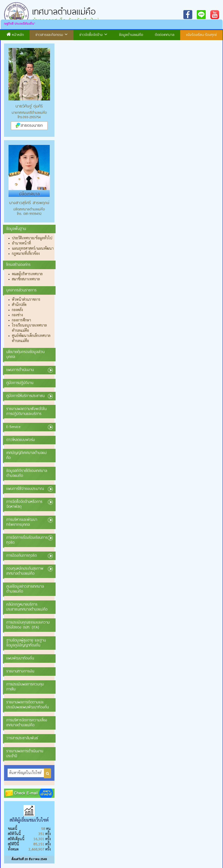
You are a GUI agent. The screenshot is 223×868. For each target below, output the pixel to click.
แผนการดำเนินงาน (20, 370)
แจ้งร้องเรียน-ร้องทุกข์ (201, 34)
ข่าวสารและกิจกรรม (52, 34)
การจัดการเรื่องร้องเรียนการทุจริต (27, 540)
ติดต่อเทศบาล (165, 34)
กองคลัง (17, 310)
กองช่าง (17, 315)
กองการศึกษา (21, 320)
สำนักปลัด (19, 304)
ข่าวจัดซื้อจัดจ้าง (93, 34)
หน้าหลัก (15, 34)
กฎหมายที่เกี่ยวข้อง (26, 253)
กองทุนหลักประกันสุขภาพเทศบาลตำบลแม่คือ (25, 571)
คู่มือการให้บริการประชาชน (25, 396)
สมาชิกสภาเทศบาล (26, 279)
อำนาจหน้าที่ (21, 243)
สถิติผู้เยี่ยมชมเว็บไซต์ (29, 820)
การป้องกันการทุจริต (22, 555)
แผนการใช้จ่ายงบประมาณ (25, 488)
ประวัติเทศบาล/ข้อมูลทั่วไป (32, 238)
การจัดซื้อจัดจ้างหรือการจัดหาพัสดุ (24, 504)
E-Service (13, 426)
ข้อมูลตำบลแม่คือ (131, 34)
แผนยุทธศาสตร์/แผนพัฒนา (33, 248)
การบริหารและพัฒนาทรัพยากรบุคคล (22, 522)
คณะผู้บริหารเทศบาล (27, 274)
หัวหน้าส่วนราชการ (26, 299)
